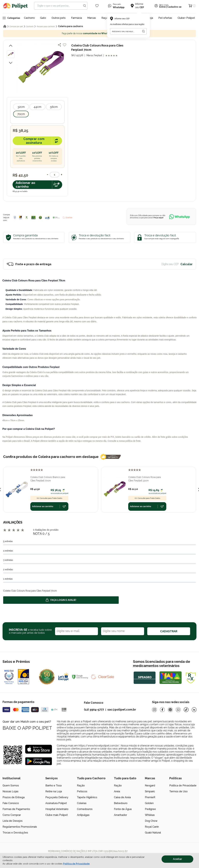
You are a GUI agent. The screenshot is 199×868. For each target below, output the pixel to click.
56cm (54, 107)
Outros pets (59, 18)
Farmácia (76, 18)
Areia (117, 791)
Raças (105, 18)
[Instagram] (154, 710)
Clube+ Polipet (186, 18)
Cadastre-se (174, 7)
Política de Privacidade (183, 786)
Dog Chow (151, 821)
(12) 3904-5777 (94, 709)
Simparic (150, 791)
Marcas (92, 18)
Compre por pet (16, 26)
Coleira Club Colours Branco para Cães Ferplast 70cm (48, 479)
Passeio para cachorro (46, 26)
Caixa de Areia (122, 797)
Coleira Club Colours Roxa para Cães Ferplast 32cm (144, 479)
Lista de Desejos (13, 821)
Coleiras (82, 803)
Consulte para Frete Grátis (49, 498)
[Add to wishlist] (65, 45)
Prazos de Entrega (14, 797)
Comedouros (85, 809)
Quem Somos (11, 786)
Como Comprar (12, 815)
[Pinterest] (170, 710)
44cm (37, 107)
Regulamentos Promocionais (20, 827)
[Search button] (85, 6)
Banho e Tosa (53, 786)
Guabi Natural (153, 833)
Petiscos (82, 791)
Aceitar (177, 859)
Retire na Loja (54, 791)
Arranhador (120, 815)
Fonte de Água (123, 809)
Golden (149, 803)
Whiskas (150, 815)
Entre (163, 7)
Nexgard (150, 786)
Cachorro (29, 18)
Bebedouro (121, 803)
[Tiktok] (186, 710)
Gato (43, 18)
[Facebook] (162, 710)
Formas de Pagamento (16, 809)
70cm (21, 114)
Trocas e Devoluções (15, 833)
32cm (21, 107)
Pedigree (150, 809)
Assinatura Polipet (56, 803)
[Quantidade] (55, 175)
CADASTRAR (169, 631)
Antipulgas (83, 815)
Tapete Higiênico (87, 797)
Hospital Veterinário (57, 809)
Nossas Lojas (10, 791)
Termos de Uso (178, 791)
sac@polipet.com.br (122, 709)
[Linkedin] (194, 710)
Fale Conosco (11, 803)
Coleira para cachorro (70, 26)
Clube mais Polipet (57, 815)
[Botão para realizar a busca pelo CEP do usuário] (143, 31)
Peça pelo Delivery (57, 797)
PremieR (150, 797)
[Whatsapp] (178, 710)
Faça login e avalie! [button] (61, 600)
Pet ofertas (165, 18)
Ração (81, 786)
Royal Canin (152, 827)
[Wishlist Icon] (97, 6)
